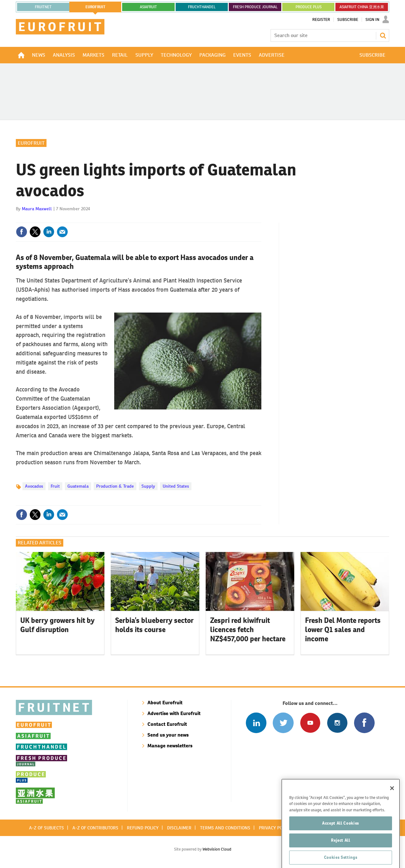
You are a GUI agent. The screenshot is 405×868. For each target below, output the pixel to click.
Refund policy (143, 828)
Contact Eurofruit (167, 724)
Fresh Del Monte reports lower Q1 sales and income (343, 630)
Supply (148, 486)
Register (321, 20)
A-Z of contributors (95, 828)
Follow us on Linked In (256, 723)
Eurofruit (31, 143)
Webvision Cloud (217, 849)
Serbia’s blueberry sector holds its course (154, 625)
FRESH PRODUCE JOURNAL (255, 7)
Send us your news (168, 735)
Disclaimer (179, 828)
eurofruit (95, 7)
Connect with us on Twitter (283, 723)
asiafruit (148, 7)
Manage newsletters (170, 746)
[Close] (392, 807)
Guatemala (78, 486)
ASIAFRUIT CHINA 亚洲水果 (362, 7)
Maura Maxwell (37, 209)
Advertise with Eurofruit (174, 713)
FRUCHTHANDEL (202, 7)
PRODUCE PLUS (308, 7)
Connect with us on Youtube (310, 723)
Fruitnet (43, 7)
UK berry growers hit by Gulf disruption (57, 625)
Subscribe (348, 20)
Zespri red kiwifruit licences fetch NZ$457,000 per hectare (248, 630)
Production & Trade (115, 486)
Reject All (341, 859)
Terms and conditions (225, 828)
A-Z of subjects (47, 828)
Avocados (34, 486)
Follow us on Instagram (337, 723)
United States (176, 486)
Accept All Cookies (341, 842)
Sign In (372, 20)
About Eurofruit (165, 703)
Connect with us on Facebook (364, 723)
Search (383, 35)
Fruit (55, 486)
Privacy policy (275, 828)
